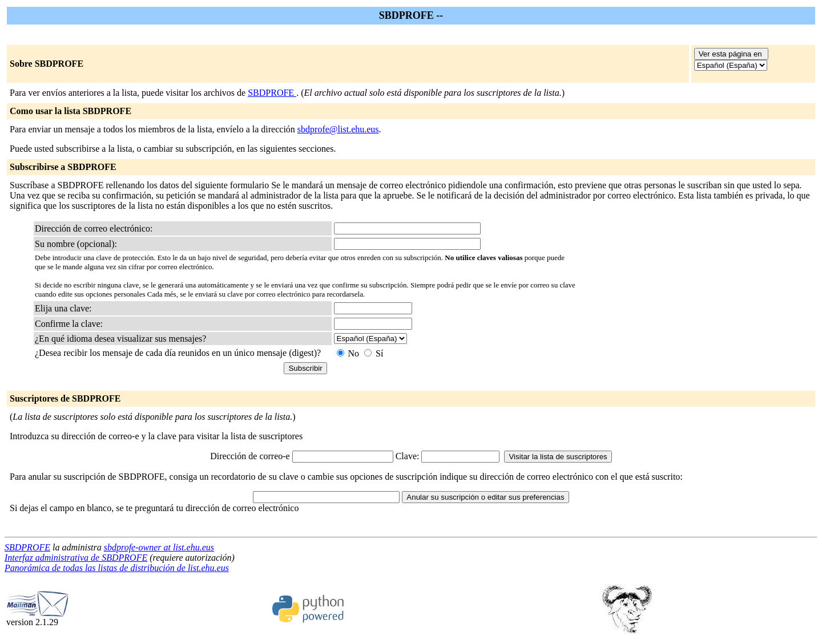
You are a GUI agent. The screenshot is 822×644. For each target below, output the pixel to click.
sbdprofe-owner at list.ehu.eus (159, 547)
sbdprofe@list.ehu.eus (338, 129)
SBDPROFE (272, 93)
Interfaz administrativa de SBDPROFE (76, 558)
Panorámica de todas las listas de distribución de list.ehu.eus (117, 568)
